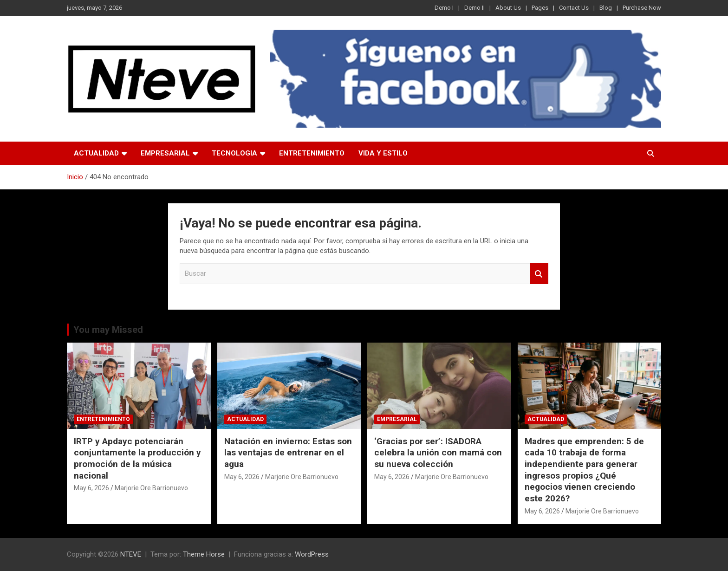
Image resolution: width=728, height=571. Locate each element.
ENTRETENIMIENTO (312, 153)
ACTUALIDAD (96, 153)
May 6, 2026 (91, 488)
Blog (606, 8)
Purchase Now (642, 8)
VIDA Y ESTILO (383, 153)
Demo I (444, 8)
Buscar (539, 274)
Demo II (474, 8)
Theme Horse (204, 554)
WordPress (312, 554)
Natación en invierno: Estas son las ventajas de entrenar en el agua (288, 453)
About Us (508, 8)
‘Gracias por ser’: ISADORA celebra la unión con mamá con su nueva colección (438, 453)
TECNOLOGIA (234, 153)
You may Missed (108, 330)
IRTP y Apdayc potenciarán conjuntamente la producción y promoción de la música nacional (137, 458)
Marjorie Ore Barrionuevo (151, 488)
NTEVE (131, 554)
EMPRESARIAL (165, 153)
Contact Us (574, 8)
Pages (540, 8)
